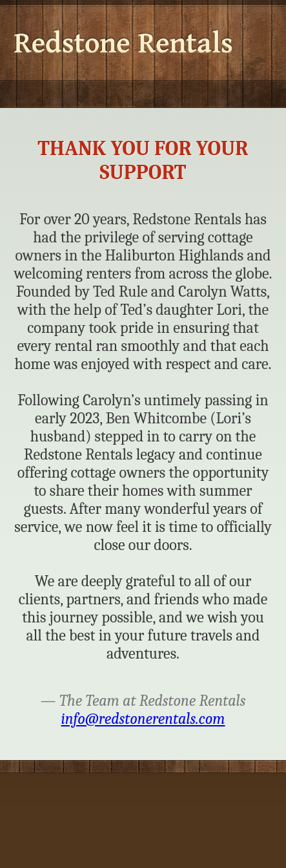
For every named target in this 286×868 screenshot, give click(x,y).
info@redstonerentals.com (143, 719)
